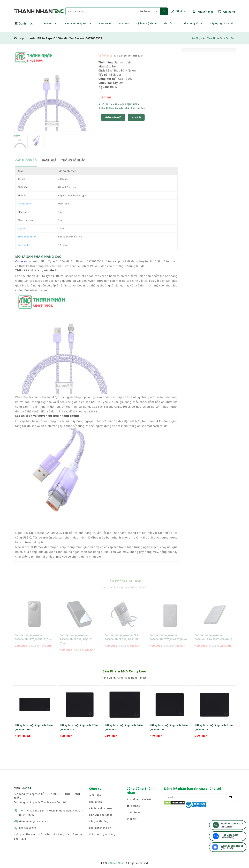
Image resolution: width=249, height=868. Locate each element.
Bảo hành (23, 254)
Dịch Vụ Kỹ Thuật (147, 23)
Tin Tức (168, 23)
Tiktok (132, 819)
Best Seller (105, 23)
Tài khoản (179, 11)
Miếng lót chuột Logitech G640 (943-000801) (124, 736)
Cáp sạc (230, 38)
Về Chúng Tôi (191, 23)
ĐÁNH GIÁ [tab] (49, 170)
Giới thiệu (95, 795)
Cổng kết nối (25, 213)
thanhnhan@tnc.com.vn (34, 821)
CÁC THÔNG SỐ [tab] (26, 170)
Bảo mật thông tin (100, 828)
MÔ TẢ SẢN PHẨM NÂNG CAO (38, 266)
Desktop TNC (50, 23)
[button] (136, 127)
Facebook (134, 806)
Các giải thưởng (99, 821)
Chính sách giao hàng (102, 834)
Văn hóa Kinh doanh (101, 808)
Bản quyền (96, 802)
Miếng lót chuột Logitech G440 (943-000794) (169, 736)
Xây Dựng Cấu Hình (222, 23)
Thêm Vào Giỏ (113, 127)
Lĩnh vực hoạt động (101, 815)
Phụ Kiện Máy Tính (207, 38)
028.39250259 (28, 828)
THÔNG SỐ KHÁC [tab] (73, 170)
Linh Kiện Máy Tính (77, 23)
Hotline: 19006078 (139, 799)
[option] (54, 100)
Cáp (222, 38)
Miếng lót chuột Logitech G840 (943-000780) (34, 736)
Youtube (133, 812)
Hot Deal (124, 23)
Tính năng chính (27, 246)
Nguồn (22, 238)
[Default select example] (149, 11)
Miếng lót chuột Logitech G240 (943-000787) (214, 736)
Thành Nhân (117, 863)
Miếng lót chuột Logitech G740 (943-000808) (79, 736)
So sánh (136, 127)
